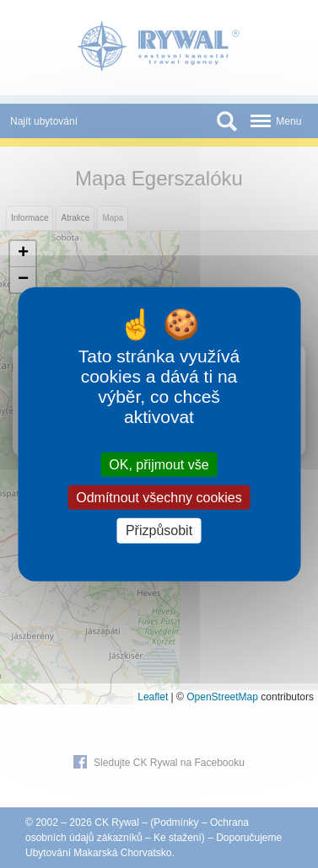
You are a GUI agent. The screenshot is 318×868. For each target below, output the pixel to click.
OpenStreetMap (222, 697)
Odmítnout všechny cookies (159, 498)
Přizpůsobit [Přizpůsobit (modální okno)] (159, 530)
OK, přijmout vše (159, 465)
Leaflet (153, 697)
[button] (23, 254)
